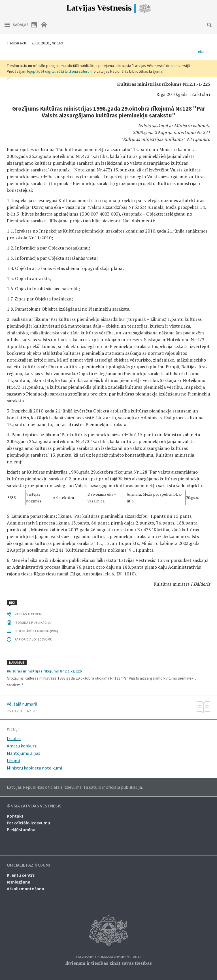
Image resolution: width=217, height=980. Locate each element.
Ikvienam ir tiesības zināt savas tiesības (109, 963)
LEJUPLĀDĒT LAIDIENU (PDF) (36, 631)
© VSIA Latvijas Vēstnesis (34, 806)
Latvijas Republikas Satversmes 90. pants (109, 957)
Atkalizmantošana (25, 889)
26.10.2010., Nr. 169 (47, 43)
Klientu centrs (21, 875)
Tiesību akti (16, 43)
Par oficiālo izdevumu (28, 823)
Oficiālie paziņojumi (28, 865)
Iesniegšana (19, 882)
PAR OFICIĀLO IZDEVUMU (34, 639)
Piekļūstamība (21, 829)
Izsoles (14, 738)
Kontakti (16, 816)
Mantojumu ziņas (24, 753)
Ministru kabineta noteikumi (34, 768)
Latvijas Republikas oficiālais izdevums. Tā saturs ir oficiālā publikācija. (75, 787)
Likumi (13, 760)
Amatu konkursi (22, 746)
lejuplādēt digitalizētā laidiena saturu (58, 71)
